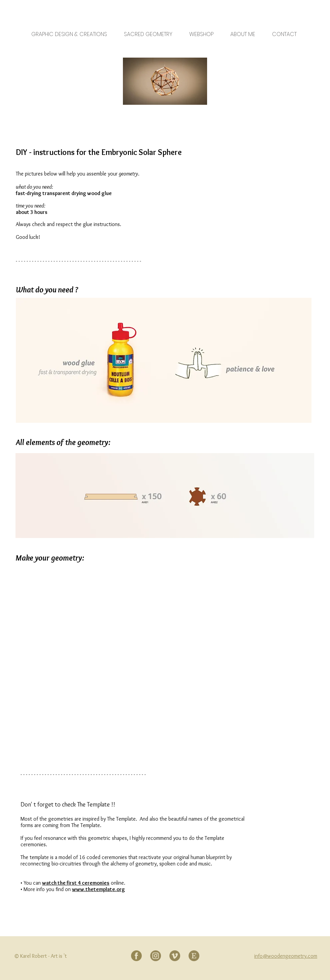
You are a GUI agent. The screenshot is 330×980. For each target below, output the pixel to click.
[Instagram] (156, 956)
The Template (93, 804)
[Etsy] (194, 956)
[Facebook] (136, 956)
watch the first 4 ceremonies (76, 883)
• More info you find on (46, 889)
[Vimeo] (175, 956)
